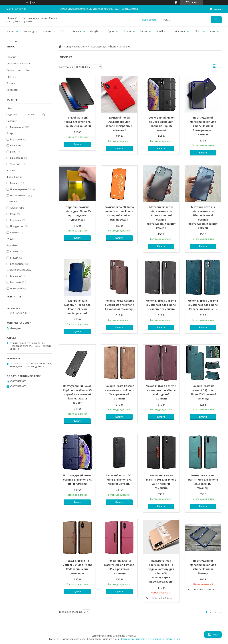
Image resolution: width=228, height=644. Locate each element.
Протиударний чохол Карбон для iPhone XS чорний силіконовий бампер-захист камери (77, 394)
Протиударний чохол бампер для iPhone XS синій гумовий (77, 480)
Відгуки (11, 83)
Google (94, 31)
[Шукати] (216, 20)
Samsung (28, 31)
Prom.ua (132, 636)
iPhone (127, 31)
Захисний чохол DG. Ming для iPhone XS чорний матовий (119, 480)
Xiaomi (10, 31)
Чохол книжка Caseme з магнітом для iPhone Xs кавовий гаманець (119, 305)
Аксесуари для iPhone (103, 47)
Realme (77, 31)
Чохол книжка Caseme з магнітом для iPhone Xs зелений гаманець (203, 305)
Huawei (47, 31)
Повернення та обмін (19, 70)
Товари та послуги (75, 47)
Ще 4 (13, 239)
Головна (11, 57)
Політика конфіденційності (166, 639)
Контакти (12, 90)
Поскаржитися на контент (135, 639)
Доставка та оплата (18, 63)
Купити (77, 144)
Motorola (180, 31)
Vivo (212, 31)
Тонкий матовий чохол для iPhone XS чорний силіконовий (77, 122)
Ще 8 (13, 170)
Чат (213, 635)
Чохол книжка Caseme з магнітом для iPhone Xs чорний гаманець (161, 305)
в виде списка (220, 67)
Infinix (197, 31)
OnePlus (161, 31)
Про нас (11, 77)
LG (62, 31)
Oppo (111, 31)
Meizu (143, 31)
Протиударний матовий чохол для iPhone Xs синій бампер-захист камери (203, 126)
